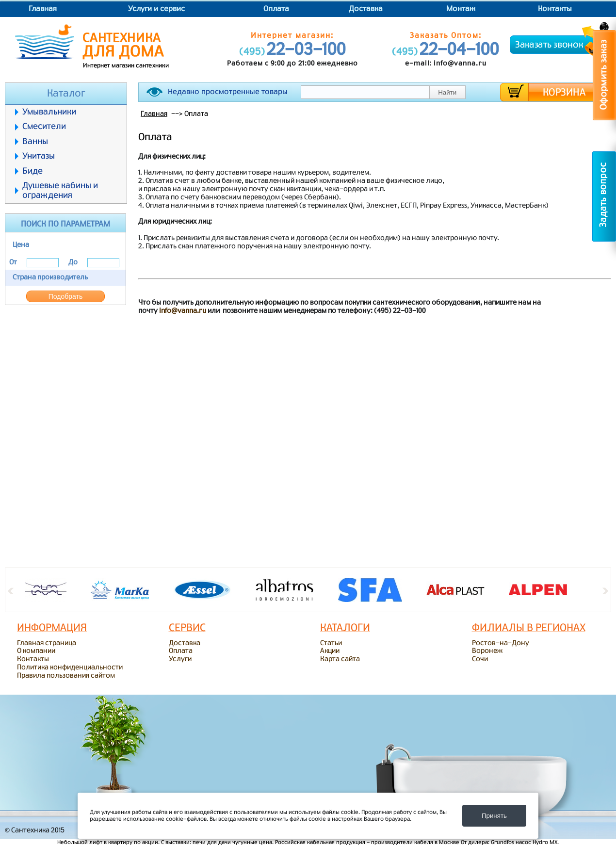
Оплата (276, 9)
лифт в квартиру (111, 842)
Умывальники (49, 112)
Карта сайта (340, 659)
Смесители (44, 126)
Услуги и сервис (156, 9)
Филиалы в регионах (529, 628)
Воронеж (487, 651)
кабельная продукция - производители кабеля (370, 842)
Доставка (366, 9)
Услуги (180, 659)
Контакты (555, 9)
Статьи (331, 643)
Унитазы (39, 156)
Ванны (35, 141)
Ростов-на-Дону (501, 643)
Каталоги (345, 628)
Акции (330, 651)
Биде (32, 171)
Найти (447, 92)
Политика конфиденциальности (70, 667)
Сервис (187, 628)
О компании (36, 651)
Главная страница (47, 643)
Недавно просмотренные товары (228, 92)
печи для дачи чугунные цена (232, 842)
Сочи (480, 659)
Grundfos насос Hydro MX (524, 842)
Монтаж (461, 9)
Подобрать (66, 296)
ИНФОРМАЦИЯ (52, 628)
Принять (494, 816)
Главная (43, 9)
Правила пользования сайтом (66, 676)
